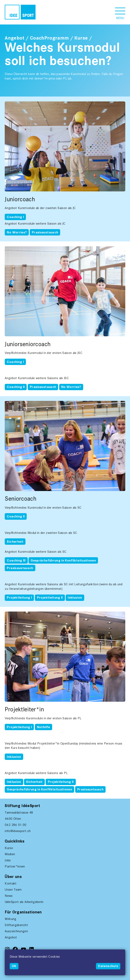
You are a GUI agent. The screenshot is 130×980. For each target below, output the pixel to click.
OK (14, 966)
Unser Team (13, 890)
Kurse (81, 38)
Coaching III (16, 560)
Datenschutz (108, 966)
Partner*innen (15, 866)
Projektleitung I (19, 598)
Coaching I (15, 217)
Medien (10, 854)
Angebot (14, 38)
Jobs (8, 860)
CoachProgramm (49, 38)
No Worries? (17, 232)
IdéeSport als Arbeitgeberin (24, 902)
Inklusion (75, 598)
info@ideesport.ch (18, 831)
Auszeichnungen (16, 931)
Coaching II (16, 387)
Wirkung (10, 919)
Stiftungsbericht (16, 925)
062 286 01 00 (16, 825)
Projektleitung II (50, 598)
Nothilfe (44, 727)
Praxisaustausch (45, 232)
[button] (120, 12)
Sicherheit (15, 542)
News (9, 896)
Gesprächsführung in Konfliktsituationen (63, 560)
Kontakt (11, 883)
